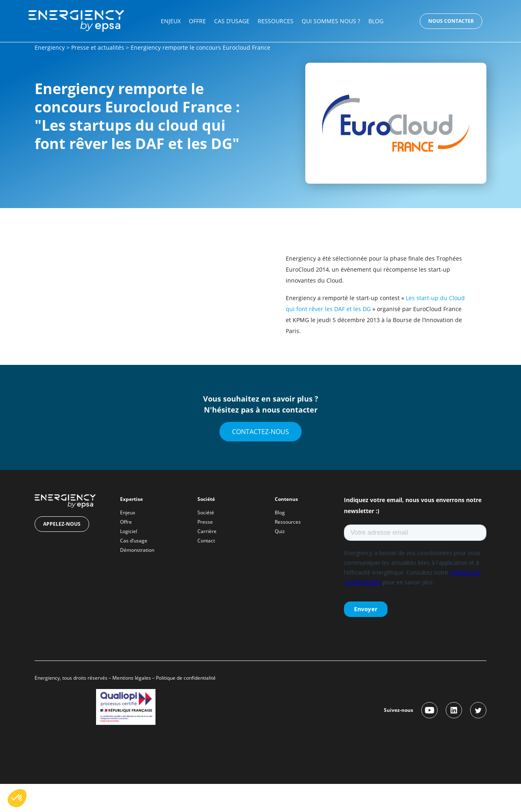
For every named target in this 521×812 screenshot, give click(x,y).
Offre (197, 21)
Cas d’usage (232, 21)
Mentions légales (132, 678)
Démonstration (137, 550)
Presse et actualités (98, 47)
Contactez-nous (260, 432)
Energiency (50, 47)
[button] (17, 798)
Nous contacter (451, 21)
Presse (205, 522)
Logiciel (129, 531)
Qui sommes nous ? (331, 21)
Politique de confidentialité (186, 678)
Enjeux (171, 21)
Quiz (280, 531)
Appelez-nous (62, 524)
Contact (206, 541)
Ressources (276, 21)
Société (206, 512)
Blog (376, 21)
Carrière (207, 531)
